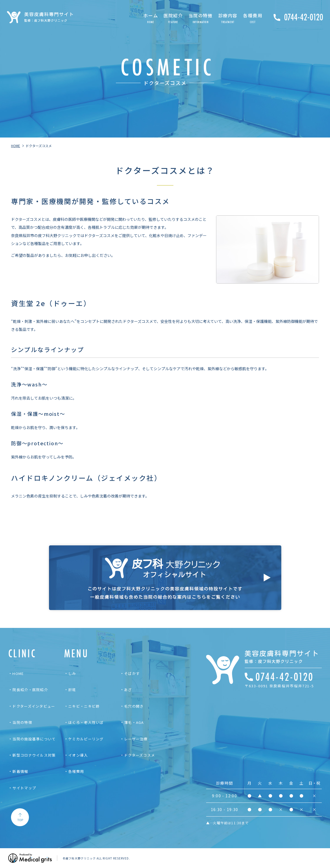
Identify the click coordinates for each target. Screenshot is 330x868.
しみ (72, 673)
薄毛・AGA (134, 722)
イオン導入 (78, 755)
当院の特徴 (22, 722)
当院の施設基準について (34, 739)
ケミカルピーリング (86, 739)
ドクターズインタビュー (34, 706)
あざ (128, 690)
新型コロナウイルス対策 (34, 755)
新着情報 (20, 771)
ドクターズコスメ (140, 755)
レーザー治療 (136, 739)
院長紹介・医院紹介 (30, 690)
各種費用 (76, 771)
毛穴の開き (134, 706)
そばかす (132, 673)
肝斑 (72, 690)
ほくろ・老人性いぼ (86, 722)
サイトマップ (24, 788)
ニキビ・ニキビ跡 (84, 706)
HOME (18, 673)
